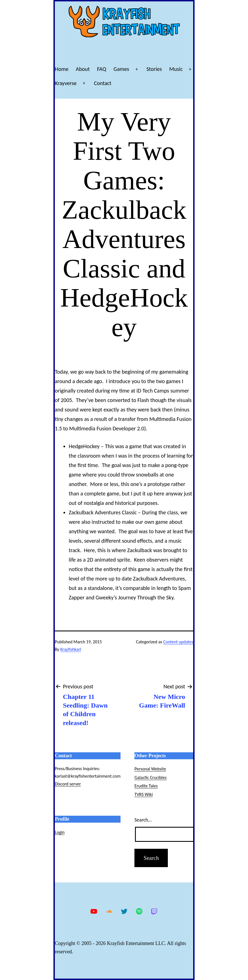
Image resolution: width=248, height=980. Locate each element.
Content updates (178, 642)
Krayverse (66, 83)
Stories (154, 69)
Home (62, 69)
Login (60, 832)
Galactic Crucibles (151, 777)
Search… (143, 820)
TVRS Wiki (144, 794)
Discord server (68, 784)
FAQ (102, 69)
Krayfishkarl (71, 649)
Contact (103, 83)
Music (176, 69)
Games (121, 69)
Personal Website (150, 769)
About (83, 69)
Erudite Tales (146, 786)
